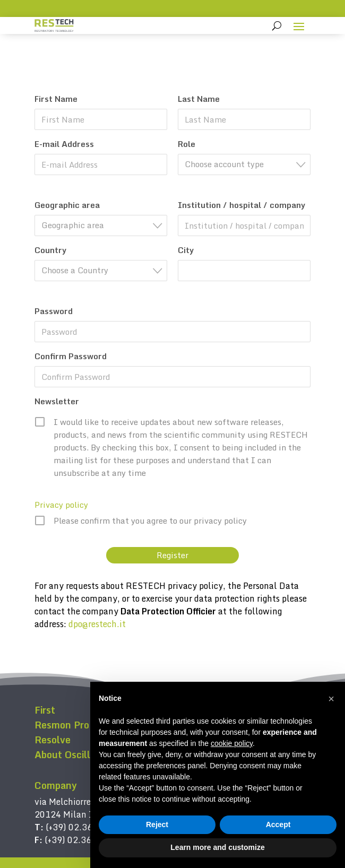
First (45, 710)
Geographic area (67, 205)
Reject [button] (157, 824)
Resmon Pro (62, 725)
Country (50, 250)
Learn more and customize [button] (217, 847)
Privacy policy (61, 505)
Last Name (199, 99)
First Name (56, 99)
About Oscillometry (79, 754)
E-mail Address (64, 144)
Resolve (53, 740)
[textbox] (247, 164)
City (186, 250)
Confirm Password (71, 356)
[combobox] (244, 164)
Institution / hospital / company (241, 205)
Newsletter (57, 401)
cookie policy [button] (232, 743)
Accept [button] (278, 824)
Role (187, 144)
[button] (331, 699)
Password (54, 311)
